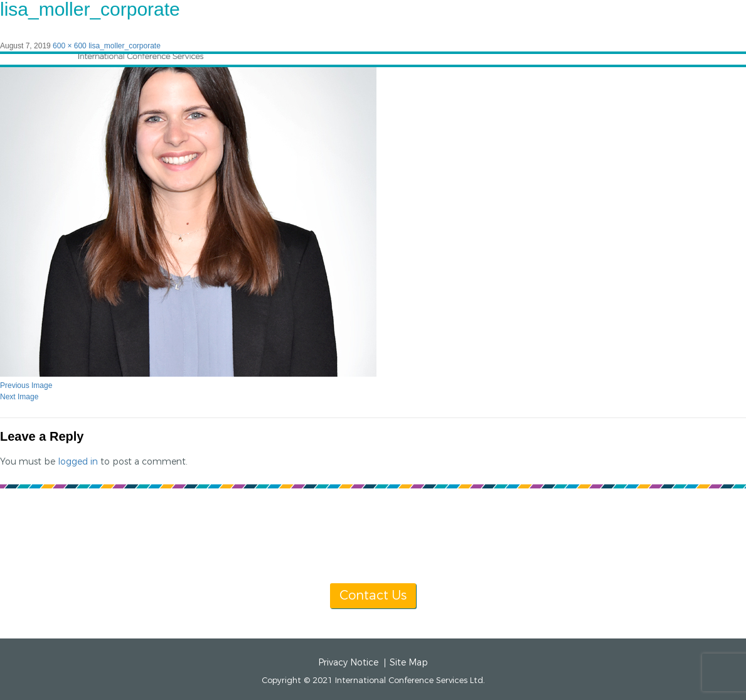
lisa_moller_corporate (125, 46)
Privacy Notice (348, 663)
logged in (78, 462)
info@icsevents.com (535, 536)
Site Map (409, 663)
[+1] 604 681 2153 (403, 536)
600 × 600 (70, 46)
